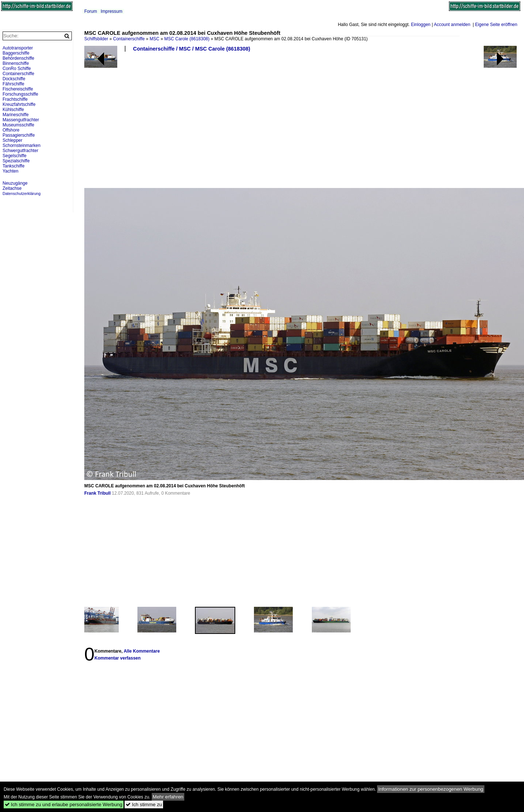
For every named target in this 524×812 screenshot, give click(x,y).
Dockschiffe (14, 79)
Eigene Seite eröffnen (496, 25)
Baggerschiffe (16, 53)
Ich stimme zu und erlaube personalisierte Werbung (64, 804)
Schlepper (12, 140)
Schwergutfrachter (20, 151)
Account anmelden (452, 25)
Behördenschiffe (19, 58)
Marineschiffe (16, 115)
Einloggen (420, 25)
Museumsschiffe (18, 125)
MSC (154, 39)
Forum (91, 11)
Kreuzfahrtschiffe (19, 104)
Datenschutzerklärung (22, 193)
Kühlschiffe (13, 110)
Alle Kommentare (142, 651)
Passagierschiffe (19, 135)
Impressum (112, 11)
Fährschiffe (13, 84)
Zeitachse (12, 188)
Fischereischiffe (18, 89)
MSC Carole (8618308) (187, 39)
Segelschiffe (14, 156)
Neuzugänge (15, 183)
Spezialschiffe (16, 161)
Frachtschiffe (15, 99)
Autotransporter (18, 48)
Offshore (11, 130)
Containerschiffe (129, 39)
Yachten (10, 171)
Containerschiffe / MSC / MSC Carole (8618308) (192, 49)
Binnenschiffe (16, 63)
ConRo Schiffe (17, 69)
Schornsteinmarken (21, 145)
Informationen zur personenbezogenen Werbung (431, 789)
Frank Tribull (97, 493)
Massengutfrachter (21, 120)
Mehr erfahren (168, 797)
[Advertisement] (248, 123)
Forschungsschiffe (20, 94)
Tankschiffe (14, 166)
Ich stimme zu (144, 804)
